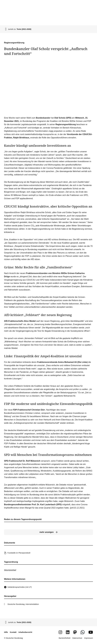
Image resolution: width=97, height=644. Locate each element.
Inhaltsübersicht (25, 632)
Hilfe (6, 632)
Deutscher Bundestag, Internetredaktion (23, 604)
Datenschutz (77, 638)
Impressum (89, 638)
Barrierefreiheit (65, 638)
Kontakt (13, 632)
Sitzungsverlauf (10, 570)
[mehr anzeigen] (48, 532)
